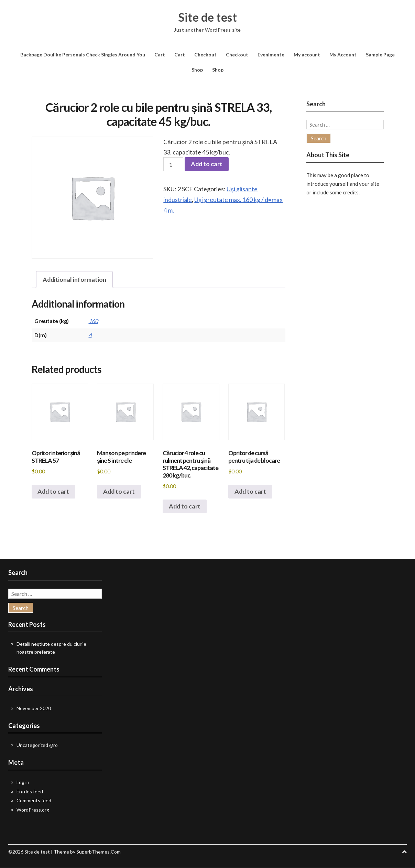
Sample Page (380, 55)
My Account (343, 55)
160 (93, 321)
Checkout (205, 55)
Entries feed (30, 792)
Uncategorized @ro (37, 746)
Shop (197, 70)
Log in (23, 783)
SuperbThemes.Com (99, 852)
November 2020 (34, 709)
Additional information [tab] (75, 280)
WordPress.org (33, 810)
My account (307, 55)
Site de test (207, 17)
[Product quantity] (173, 164)
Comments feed (34, 801)
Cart (160, 55)
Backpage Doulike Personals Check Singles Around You (83, 55)
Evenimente (271, 55)
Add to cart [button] (54, 492)
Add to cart (207, 164)
